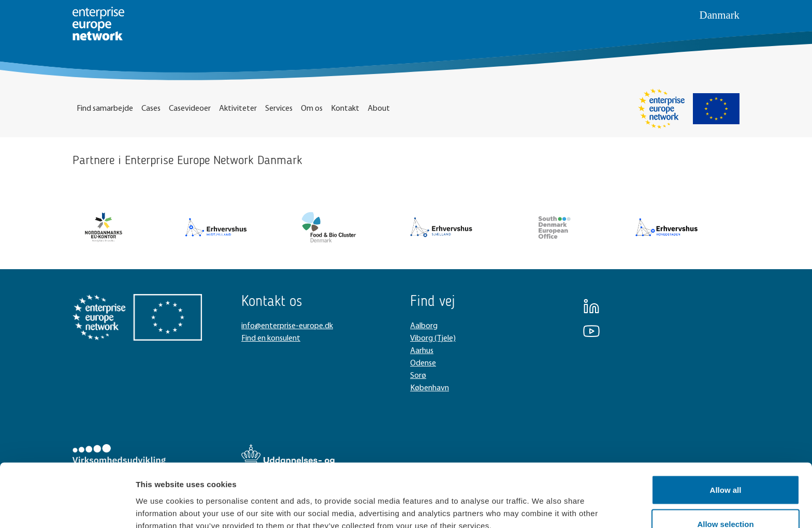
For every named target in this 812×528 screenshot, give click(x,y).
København (430, 388)
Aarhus (422, 351)
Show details (543, 501)
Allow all (726, 432)
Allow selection (725, 467)
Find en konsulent (271, 339)
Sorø (418, 376)
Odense (423, 363)
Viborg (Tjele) (433, 339)
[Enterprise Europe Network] (661, 109)
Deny (726, 500)
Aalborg (424, 326)
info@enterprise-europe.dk (287, 326)
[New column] (104, 227)
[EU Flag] (716, 109)
